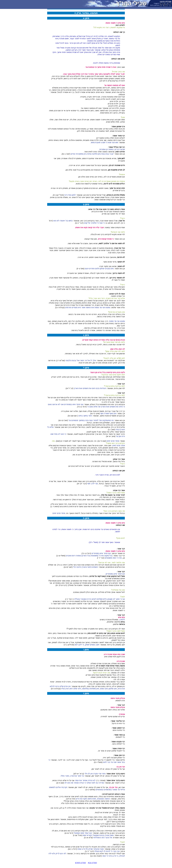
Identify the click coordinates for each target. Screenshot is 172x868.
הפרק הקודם (80, 863)
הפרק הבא (92, 863)
